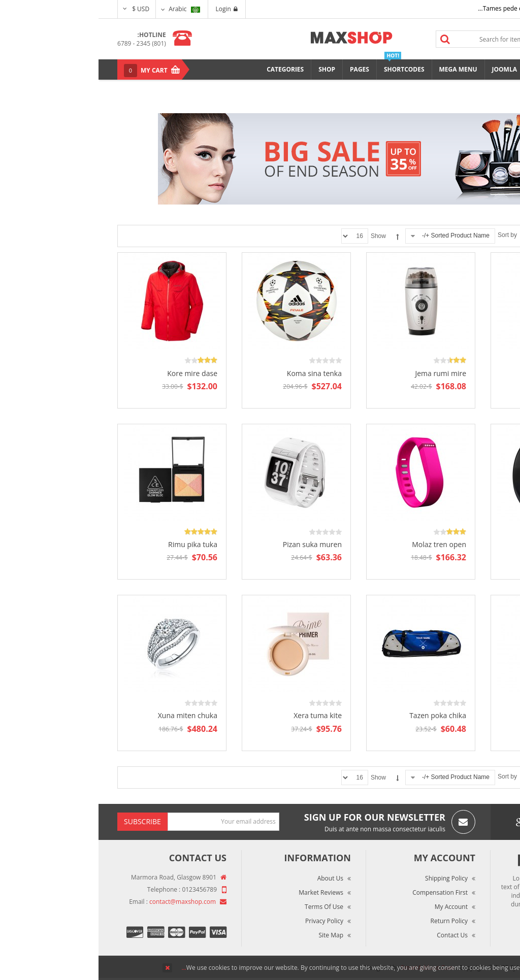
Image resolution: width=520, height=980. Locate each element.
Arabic (86, 9)
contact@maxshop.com (84, 902)
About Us (232, 878)
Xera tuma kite (219, 715)
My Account (353, 907)
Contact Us (354, 935)
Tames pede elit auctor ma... (419, 8)
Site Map (232, 935)
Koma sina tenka (216, 373)
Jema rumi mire (342, 373)
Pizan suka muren (214, 544)
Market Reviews (222, 892)
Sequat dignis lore (462, 715)
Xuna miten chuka (89, 715)
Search (347, 39)
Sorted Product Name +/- (357, 235)
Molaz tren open (340, 544)
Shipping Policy (348, 878)
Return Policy (351, 921)
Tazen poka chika (339, 715)
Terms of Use (225, 907)
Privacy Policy (226, 921)
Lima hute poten (465, 544)
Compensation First (342, 892)
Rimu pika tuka (94, 544)
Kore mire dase (94, 373)
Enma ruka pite (467, 373)
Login (128, 9)
